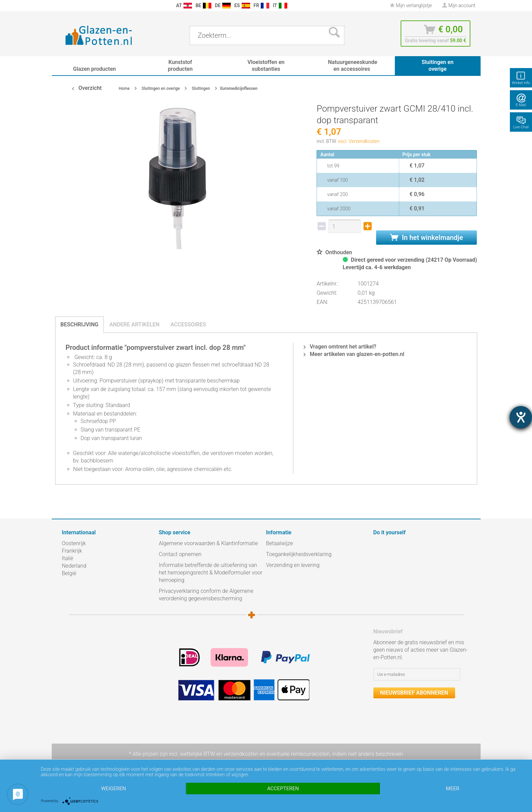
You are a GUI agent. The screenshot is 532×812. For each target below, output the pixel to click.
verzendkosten (241, 754)
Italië (68, 558)
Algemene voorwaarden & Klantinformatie (208, 543)
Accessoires (188, 324)
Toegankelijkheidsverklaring (299, 554)
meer (453, 789)
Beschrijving (80, 324)
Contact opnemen (180, 554)
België (69, 573)
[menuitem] (65, 6)
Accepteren (283, 789)
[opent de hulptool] (521, 417)
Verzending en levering (293, 565)
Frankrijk (72, 551)
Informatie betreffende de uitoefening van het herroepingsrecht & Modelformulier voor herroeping (211, 573)
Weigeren (114, 789)
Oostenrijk (74, 543)
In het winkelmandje (426, 238)
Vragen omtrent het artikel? (340, 347)
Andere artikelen (134, 324)
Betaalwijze (280, 543)
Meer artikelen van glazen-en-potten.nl (354, 354)
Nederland (74, 566)
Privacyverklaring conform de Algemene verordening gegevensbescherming (206, 595)
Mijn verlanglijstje (411, 5)
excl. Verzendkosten (359, 141)
